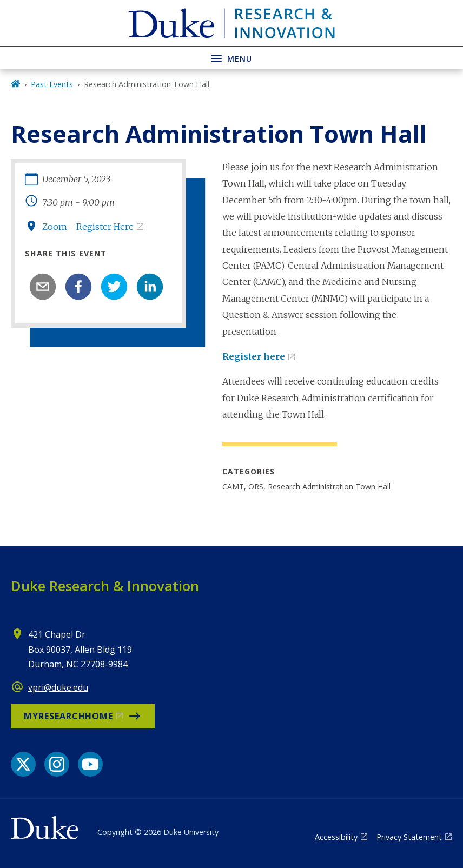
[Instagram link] (57, 764)
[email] (43, 287)
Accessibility (336, 837)
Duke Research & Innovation (105, 586)
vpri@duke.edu (58, 687)
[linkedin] (150, 287)
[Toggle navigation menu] (231, 58)
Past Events (52, 84)
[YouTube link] (90, 764)
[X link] (23, 764)
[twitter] (114, 287)
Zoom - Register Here (88, 227)
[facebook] (78, 287)
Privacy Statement (409, 837)
